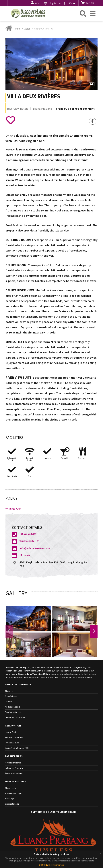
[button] (53, 3)
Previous (9, 631)
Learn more (59, 865)
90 (66, 109)
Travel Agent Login (13, 793)
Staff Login (10, 799)
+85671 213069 (28, 534)
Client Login (10, 788)
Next (94, 631)
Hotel (27, 29)
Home (17, 29)
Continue (44, 865)
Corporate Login (12, 804)
